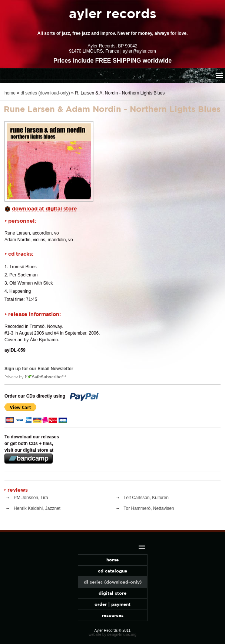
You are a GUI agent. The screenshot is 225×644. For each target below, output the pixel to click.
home (10, 93)
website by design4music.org (112, 635)
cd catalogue (112, 571)
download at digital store (44, 208)
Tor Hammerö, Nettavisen (149, 508)
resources (113, 615)
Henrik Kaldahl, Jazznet (37, 508)
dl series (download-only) (45, 93)
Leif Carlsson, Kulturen (146, 498)
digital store (112, 593)
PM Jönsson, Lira (31, 498)
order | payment (112, 604)
